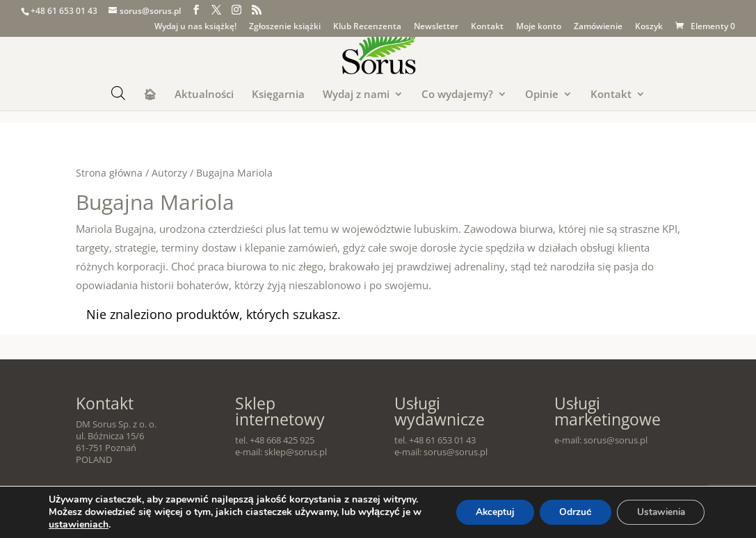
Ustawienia (658, 512)
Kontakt (487, 27)
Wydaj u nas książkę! (195, 27)
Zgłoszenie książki (285, 27)
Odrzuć (569, 512)
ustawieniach (90, 525)
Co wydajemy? (457, 95)
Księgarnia (278, 95)
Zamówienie (598, 27)
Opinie (542, 95)
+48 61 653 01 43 (64, 11)
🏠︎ (150, 95)
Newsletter (436, 27)
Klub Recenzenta (367, 27)
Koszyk (649, 27)
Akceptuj (486, 512)
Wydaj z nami (356, 95)
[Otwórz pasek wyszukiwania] (118, 92)
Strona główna (109, 173)
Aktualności (204, 95)
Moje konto (539, 27)
